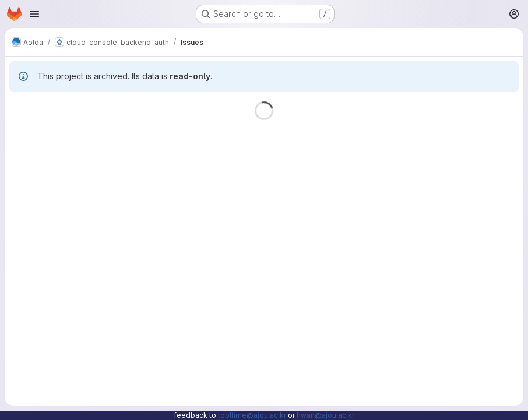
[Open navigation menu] (34, 14)
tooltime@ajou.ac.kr (252, 415)
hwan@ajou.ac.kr (325, 415)
